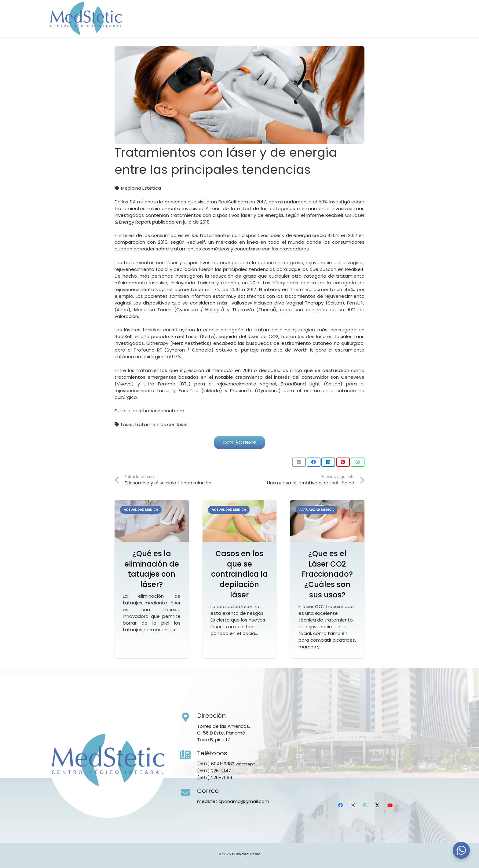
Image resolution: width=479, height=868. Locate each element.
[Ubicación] (425, 26)
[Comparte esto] (314, 462)
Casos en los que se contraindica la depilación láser (239, 574)
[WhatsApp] (389, 26)
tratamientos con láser (161, 424)
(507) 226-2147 (214, 771)
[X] (401, 26)
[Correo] (189, 793)
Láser (127, 424)
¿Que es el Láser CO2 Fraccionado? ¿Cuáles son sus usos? (327, 574)
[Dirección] (189, 717)
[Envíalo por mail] (299, 462)
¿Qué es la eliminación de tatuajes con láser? (152, 569)
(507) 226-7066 (215, 777)
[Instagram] (377, 26)
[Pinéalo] (343, 462)
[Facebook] (364, 26)
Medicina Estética (141, 188)
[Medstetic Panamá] (86, 18)
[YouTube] (413, 26)
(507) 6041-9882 (216, 764)
